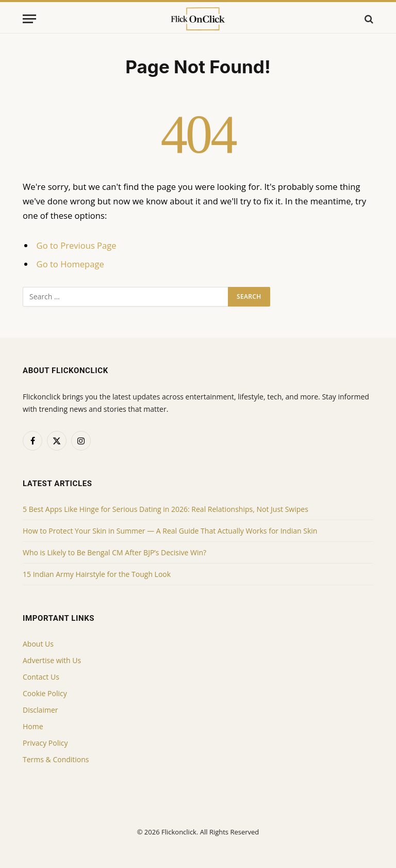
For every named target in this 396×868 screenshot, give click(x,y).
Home (33, 726)
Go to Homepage (70, 264)
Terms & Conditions (56, 759)
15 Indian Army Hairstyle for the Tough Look (97, 574)
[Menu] (29, 19)
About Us (38, 644)
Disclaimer (40, 710)
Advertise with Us (52, 660)
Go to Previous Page (77, 245)
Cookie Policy (45, 693)
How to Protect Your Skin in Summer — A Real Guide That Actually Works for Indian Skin (170, 531)
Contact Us (41, 677)
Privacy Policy (45, 743)
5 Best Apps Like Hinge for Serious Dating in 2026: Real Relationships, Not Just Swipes (166, 509)
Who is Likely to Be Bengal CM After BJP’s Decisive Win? (114, 552)
